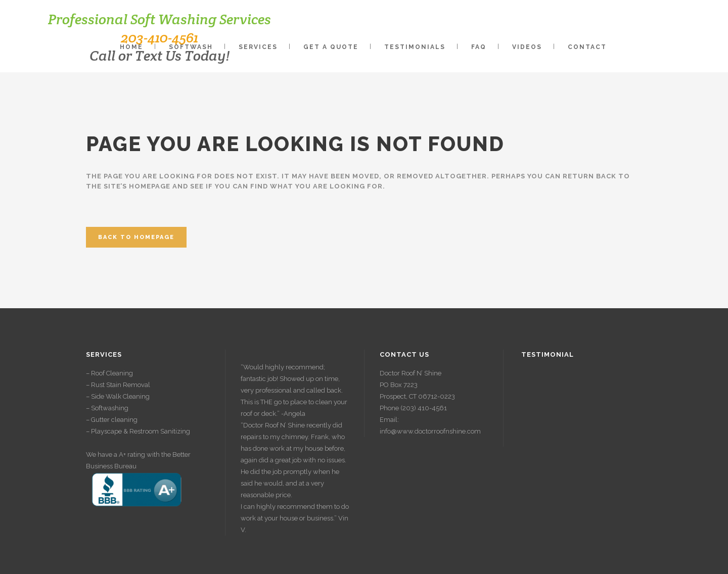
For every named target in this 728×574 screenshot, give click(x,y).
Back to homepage (136, 237)
